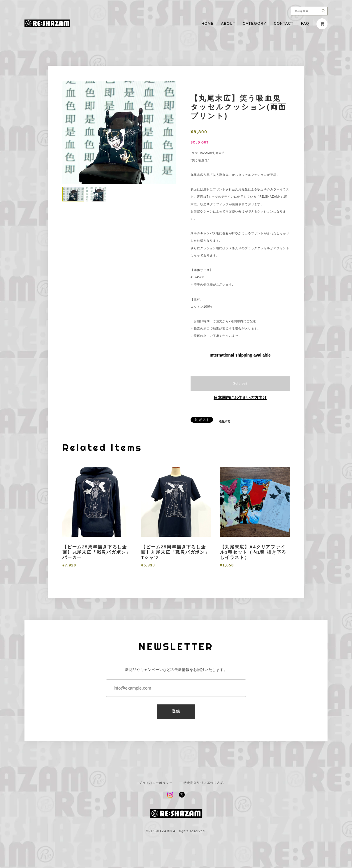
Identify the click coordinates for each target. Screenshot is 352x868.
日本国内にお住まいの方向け (240, 398)
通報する (225, 421)
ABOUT (228, 24)
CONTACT (284, 24)
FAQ (305, 24)
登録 (176, 711)
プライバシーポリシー (156, 783)
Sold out (240, 383)
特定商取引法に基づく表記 (204, 783)
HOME (207, 24)
